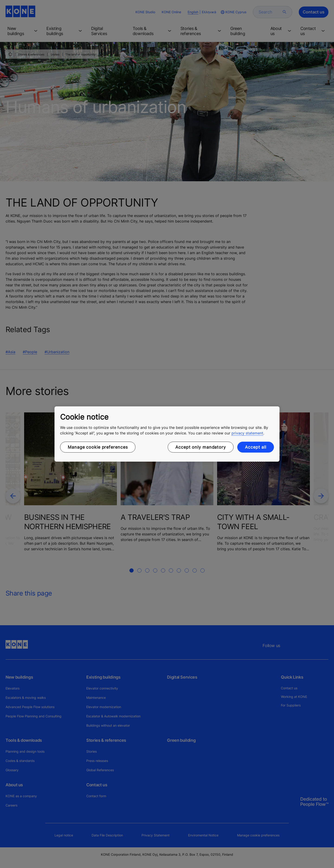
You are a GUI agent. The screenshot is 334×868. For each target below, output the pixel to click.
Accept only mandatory (201, 447)
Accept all (256, 447)
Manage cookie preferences (98, 447)
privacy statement (247, 433)
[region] (167, 434)
